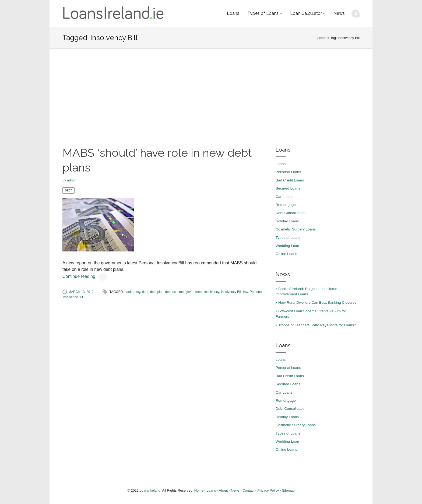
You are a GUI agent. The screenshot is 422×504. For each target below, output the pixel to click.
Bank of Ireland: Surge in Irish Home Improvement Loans (306, 291)
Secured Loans (288, 188)
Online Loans (286, 254)
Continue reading (85, 276)
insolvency (212, 292)
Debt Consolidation (291, 213)
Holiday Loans (287, 221)
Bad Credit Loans (290, 180)
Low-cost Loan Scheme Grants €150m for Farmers (311, 314)
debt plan (157, 292)
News (339, 13)
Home (322, 38)
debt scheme (175, 292)
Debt (68, 190)
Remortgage (286, 205)
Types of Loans (263, 13)
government (194, 292)
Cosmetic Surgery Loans (296, 229)
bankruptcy (132, 292)
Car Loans (284, 197)
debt (145, 292)
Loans (233, 13)
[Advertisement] (211, 97)
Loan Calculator (306, 13)
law (246, 292)
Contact (248, 490)
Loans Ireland (150, 490)
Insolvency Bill (231, 292)
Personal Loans (288, 172)
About (223, 490)
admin (72, 180)
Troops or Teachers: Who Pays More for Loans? (317, 325)
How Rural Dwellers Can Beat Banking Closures (317, 302)
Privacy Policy (268, 490)
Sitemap (288, 490)
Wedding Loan (287, 246)
